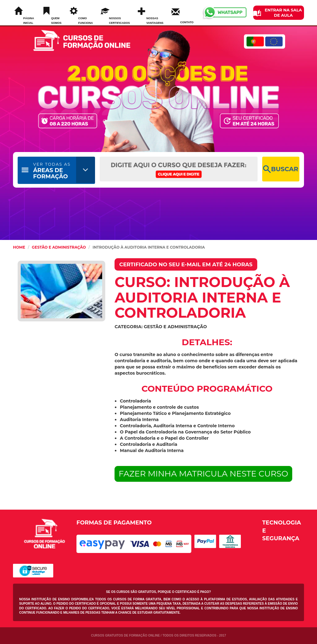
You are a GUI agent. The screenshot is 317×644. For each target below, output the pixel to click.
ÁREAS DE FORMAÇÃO (52, 171)
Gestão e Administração (59, 247)
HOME (19, 247)
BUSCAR (281, 169)
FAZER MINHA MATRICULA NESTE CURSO (203, 474)
